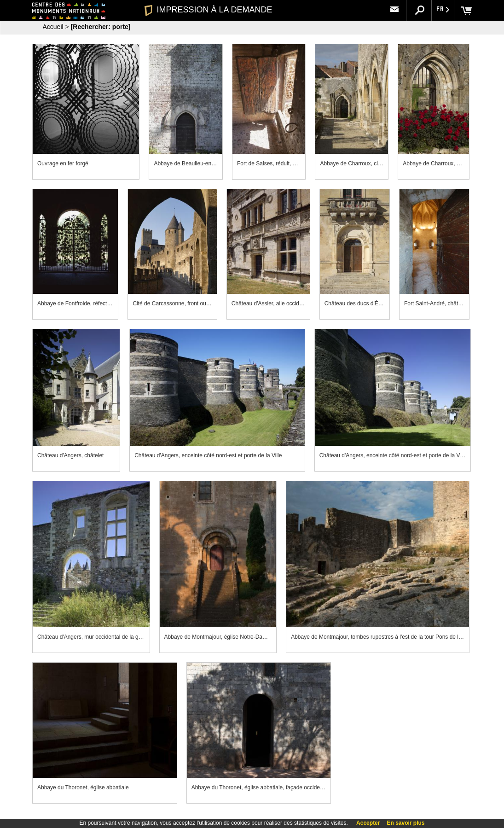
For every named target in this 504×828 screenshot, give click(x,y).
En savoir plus (406, 823)
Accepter (368, 823)
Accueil (53, 27)
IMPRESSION (208, 10)
